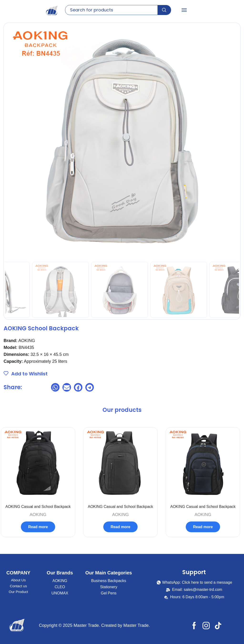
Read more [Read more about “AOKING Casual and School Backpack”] (40, 527)
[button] (184, 10)
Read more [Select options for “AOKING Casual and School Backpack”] (205, 527)
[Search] (164, 10)
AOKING (40, 515)
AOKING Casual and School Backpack (40, 507)
